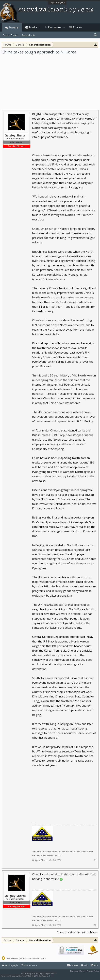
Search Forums (11, 35)
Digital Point (50, 973)
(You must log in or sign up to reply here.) (78, 932)
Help (84, 965)
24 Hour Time (29, 965)
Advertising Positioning (31, 973)
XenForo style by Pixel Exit (64, 976)
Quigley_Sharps (40, 860)
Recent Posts (28, 35)
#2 (95, 925)
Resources (55, 27)
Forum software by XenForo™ (26, 976)
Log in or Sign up (57, 2)
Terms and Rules (77, 971)
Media (33, 27)
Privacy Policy (93, 971)
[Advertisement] (50, 80)
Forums (14, 27)
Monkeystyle (10, 965)
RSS (94, 965)
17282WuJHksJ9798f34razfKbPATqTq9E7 (26, 959)
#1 (95, 860)
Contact (72, 965)
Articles (77, 27)
